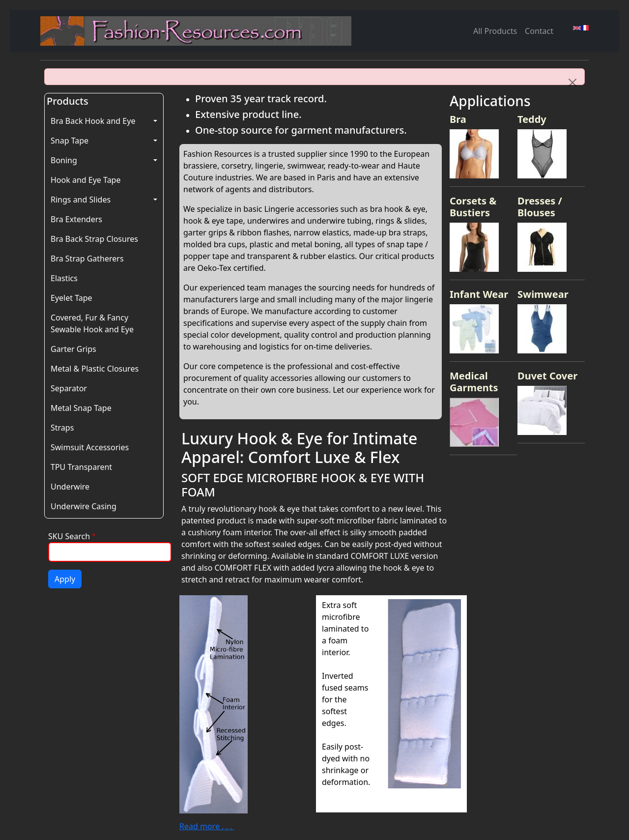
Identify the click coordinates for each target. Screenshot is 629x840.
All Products (495, 31)
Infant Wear (479, 294)
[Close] (572, 83)
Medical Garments (474, 382)
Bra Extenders (76, 219)
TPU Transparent (81, 467)
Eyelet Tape (71, 298)
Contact (539, 31)
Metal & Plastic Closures (95, 369)
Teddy (532, 119)
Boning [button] (64, 160)
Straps (62, 428)
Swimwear (543, 294)
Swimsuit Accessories (90, 447)
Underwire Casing (84, 506)
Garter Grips (73, 349)
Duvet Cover (547, 376)
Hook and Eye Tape (86, 180)
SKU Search (69, 536)
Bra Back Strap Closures (94, 239)
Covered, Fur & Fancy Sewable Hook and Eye (92, 323)
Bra (458, 119)
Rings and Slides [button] (81, 200)
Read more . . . (207, 826)
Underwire (70, 487)
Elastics (64, 278)
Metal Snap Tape (81, 408)
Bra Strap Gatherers (87, 259)
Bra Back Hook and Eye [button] (93, 121)
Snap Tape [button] (70, 141)
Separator (69, 388)
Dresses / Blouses (540, 207)
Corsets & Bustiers (473, 207)
